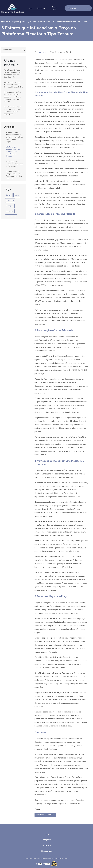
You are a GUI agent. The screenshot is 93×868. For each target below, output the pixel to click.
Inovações (10, 206)
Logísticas (10, 211)
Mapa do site (47, 851)
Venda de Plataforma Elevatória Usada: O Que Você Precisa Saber (14, 84)
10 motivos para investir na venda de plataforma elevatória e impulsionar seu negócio (14, 137)
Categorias (41, 8)
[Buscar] (88, 8)
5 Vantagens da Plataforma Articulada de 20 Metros (14, 163)
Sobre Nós (55, 8)
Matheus (43, 52)
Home (30, 8)
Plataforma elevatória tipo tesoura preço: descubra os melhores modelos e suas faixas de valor (13, 97)
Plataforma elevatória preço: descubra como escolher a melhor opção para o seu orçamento (13, 111)
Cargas (9, 195)
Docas (17, 195)
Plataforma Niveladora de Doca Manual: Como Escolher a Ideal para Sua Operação (13, 73)
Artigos (9, 126)
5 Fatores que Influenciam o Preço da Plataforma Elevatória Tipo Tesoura (14, 151)
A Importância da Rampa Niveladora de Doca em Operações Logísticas (14, 175)
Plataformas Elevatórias (47, 814)
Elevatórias (10, 200)
